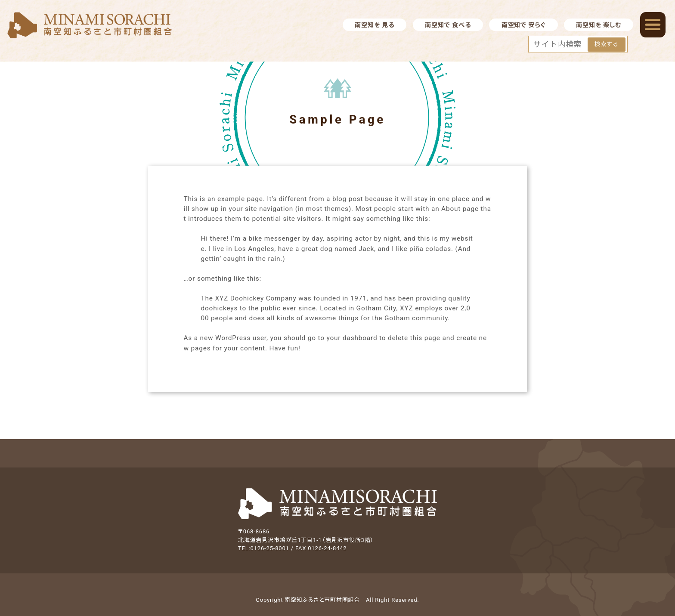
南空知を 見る (374, 25)
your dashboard (352, 338)
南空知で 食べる (448, 25)
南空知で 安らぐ (523, 25)
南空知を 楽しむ (598, 25)
